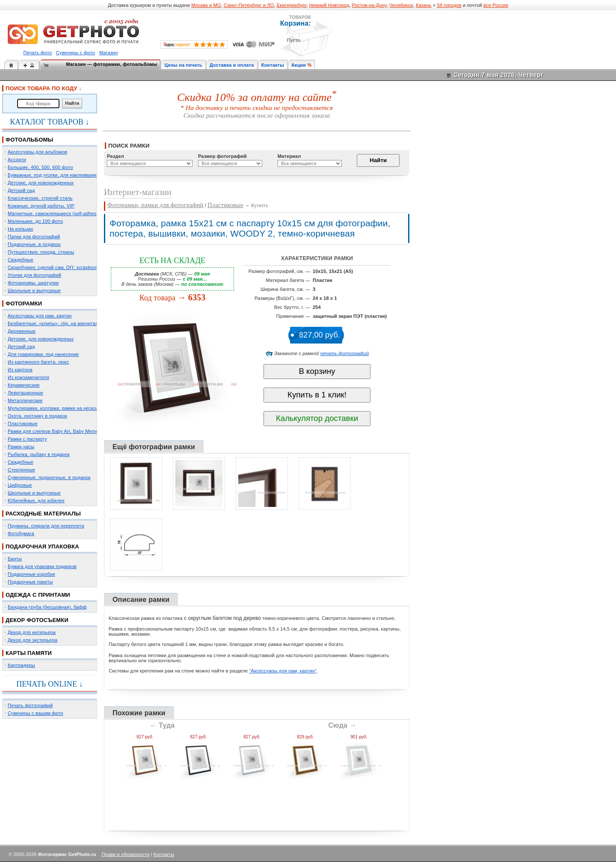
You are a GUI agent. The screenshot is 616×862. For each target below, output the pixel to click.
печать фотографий (345, 353)
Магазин (108, 53)
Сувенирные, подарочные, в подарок (49, 477)
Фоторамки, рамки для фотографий (155, 205)
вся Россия (496, 5)
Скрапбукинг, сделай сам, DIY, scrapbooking (56, 267)
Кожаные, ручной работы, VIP (41, 206)
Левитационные (25, 393)
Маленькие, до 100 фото (35, 221)
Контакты (273, 65)
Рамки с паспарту (27, 439)
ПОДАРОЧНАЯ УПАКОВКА (42, 547)
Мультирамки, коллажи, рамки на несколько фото (63, 408)
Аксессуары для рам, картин (40, 316)
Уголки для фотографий (34, 275)
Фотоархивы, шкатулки (33, 283)
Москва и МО (206, 5)
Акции (299, 65)
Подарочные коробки (31, 574)
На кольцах (21, 229)
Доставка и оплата (232, 65)
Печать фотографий (30, 705)
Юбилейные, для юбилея (36, 501)
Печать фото (38, 53)
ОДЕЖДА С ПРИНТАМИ (38, 595)
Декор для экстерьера (33, 640)
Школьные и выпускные (34, 290)
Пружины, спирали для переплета (46, 526)
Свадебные (21, 260)
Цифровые (20, 485)
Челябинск (401, 5)
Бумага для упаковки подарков (42, 566)
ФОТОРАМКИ (24, 304)
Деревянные (22, 331)
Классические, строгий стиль (40, 198)
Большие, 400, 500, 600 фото (40, 167)
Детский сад (21, 190)
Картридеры (21, 665)
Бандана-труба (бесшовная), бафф (47, 607)
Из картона (20, 370)
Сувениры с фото (76, 53)
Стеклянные (21, 470)
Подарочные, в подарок (34, 244)
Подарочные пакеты (30, 582)
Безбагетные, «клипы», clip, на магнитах (53, 323)
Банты (15, 559)
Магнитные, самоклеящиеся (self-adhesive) (56, 213)
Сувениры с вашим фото (36, 713)
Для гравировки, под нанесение (43, 354)
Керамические (24, 385)
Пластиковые (23, 424)
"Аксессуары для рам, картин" (283, 671)
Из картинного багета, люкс (38, 362)
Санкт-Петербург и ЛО (249, 5)
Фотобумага (21, 533)
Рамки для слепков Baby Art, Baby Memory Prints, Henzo (70, 431)
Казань (423, 5)
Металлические (25, 400)
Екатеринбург (292, 5)
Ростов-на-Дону (369, 5)
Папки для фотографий (34, 237)
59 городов (449, 5)
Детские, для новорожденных (41, 183)
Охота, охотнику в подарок (37, 416)
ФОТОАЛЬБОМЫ (29, 140)
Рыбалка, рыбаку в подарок (39, 454)
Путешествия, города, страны (41, 252)
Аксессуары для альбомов (37, 152)
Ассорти (17, 160)
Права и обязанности (126, 854)
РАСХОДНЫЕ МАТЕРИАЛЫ (43, 514)
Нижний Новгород (329, 5)
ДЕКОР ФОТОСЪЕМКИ (37, 620)
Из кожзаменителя (28, 377)
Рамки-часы (21, 447)
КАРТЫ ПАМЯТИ (29, 653)
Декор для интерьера (32, 632)
